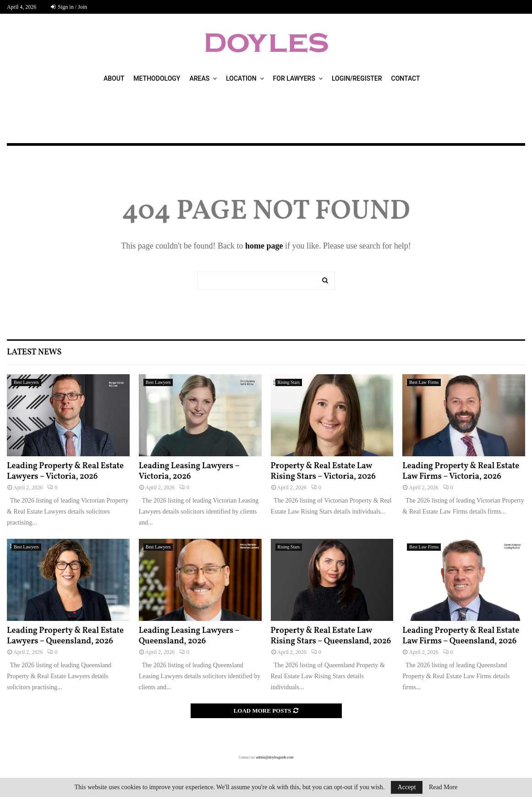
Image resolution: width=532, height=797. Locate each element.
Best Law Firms (424, 382)
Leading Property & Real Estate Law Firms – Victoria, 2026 (461, 471)
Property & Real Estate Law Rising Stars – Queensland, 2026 (331, 636)
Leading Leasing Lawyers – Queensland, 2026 (189, 636)
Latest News (34, 352)
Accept (407, 787)
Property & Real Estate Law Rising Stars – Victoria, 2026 (323, 471)
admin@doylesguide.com (275, 757)
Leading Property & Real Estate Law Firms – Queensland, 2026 (461, 636)
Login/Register (357, 78)
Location (241, 78)
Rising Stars (289, 382)
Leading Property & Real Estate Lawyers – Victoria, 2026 (65, 471)
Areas (199, 78)
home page (264, 246)
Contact (406, 78)
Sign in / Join (69, 7)
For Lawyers (294, 78)
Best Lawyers (26, 382)
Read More (443, 787)
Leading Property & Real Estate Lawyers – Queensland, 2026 (65, 636)
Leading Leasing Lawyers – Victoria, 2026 (189, 471)
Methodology (157, 78)
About (114, 78)
